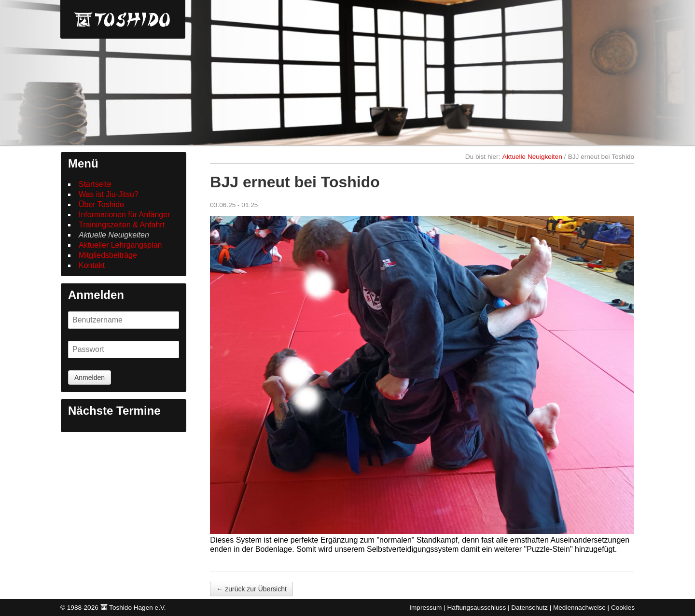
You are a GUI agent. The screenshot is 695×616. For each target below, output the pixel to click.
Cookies (623, 608)
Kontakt (92, 265)
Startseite (95, 184)
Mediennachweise (579, 608)
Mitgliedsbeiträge (108, 255)
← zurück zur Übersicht (251, 592)
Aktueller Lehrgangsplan (120, 245)
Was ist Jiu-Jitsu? (109, 194)
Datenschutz (529, 608)
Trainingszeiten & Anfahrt (122, 225)
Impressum (425, 608)
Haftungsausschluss (477, 608)
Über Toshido (101, 204)
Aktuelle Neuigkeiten (114, 235)
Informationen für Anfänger (124, 215)
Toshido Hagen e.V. (123, 19)
